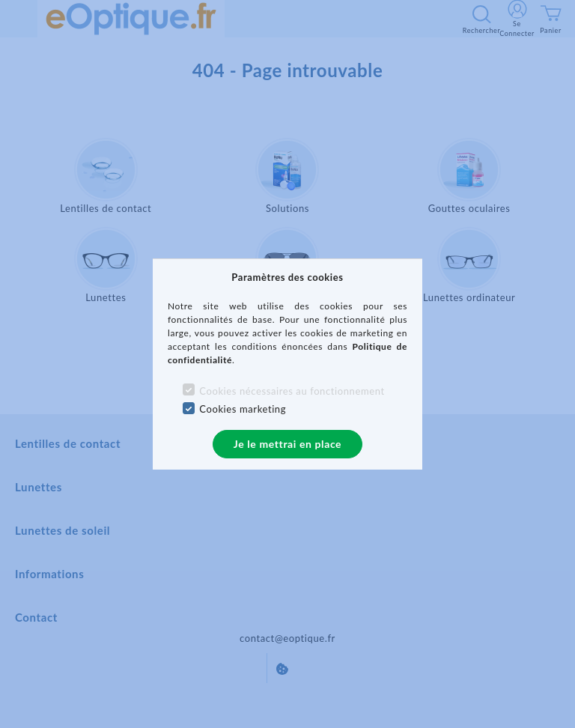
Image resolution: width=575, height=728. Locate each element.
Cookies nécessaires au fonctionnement (292, 391)
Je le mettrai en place (287, 444)
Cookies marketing (243, 409)
